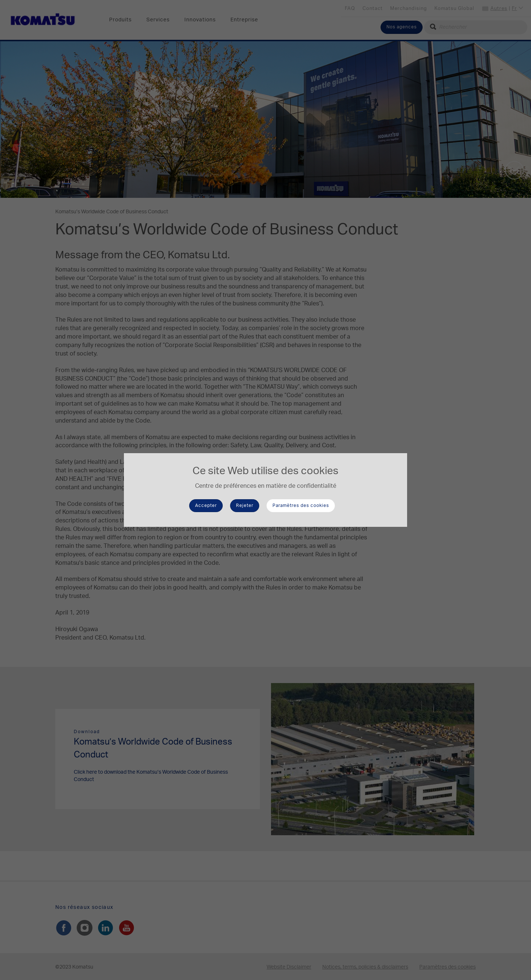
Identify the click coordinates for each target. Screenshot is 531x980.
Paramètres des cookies (301, 505)
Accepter (206, 505)
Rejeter (245, 505)
